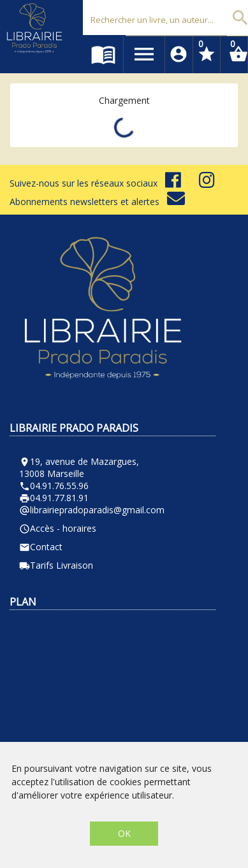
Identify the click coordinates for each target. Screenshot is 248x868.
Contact (41, 547)
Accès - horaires (58, 528)
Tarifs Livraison (56, 565)
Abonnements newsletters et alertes (97, 202)
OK (124, 833)
